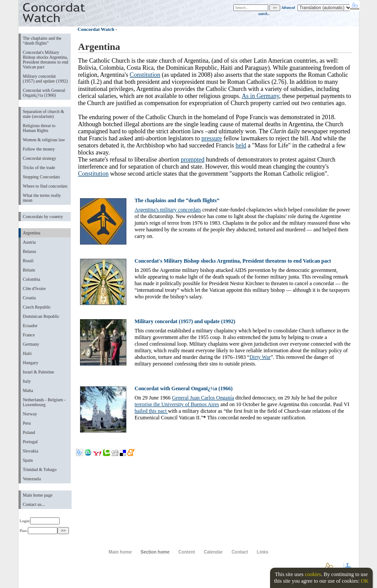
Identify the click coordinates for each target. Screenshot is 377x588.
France (29, 335)
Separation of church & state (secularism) (44, 114)
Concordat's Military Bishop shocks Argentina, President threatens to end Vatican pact (46, 60)
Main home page (38, 495)
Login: (40, 521)
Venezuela (32, 479)
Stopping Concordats (42, 177)
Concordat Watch (96, 29)
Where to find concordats (45, 186)
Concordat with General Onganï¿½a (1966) (44, 93)
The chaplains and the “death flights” (42, 41)
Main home (120, 552)
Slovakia (31, 451)
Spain (28, 460)
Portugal (30, 442)
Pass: (39, 531)
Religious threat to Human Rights (39, 128)
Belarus (30, 251)
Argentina (32, 233)
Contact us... (34, 504)
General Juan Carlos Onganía (203, 398)
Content (187, 552)
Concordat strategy (40, 158)
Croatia (29, 298)
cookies (313, 574)
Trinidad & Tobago (40, 469)
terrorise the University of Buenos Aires (177, 404)
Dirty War (260, 357)
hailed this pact (151, 411)
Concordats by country (43, 217)
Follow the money (39, 149)
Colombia (32, 279)
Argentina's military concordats (168, 210)
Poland (29, 432)
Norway (30, 414)
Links (263, 552)
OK (364, 581)
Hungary (31, 363)
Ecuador (30, 326)
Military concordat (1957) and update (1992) (46, 79)
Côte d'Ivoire (34, 288)
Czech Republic (37, 307)
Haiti (27, 353)
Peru (27, 423)
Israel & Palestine (39, 372)
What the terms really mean (42, 198)
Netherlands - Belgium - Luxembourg (44, 402)
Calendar (213, 552)
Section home (155, 552)
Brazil (28, 261)
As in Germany (261, 96)
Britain (29, 270)
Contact (240, 552)
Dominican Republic (41, 316)
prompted (193, 160)
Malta (28, 390)
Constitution (145, 75)
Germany (31, 344)
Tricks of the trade (39, 168)
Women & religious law (44, 140)
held (241, 145)
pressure (212, 138)
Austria (29, 242)
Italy (27, 381)
